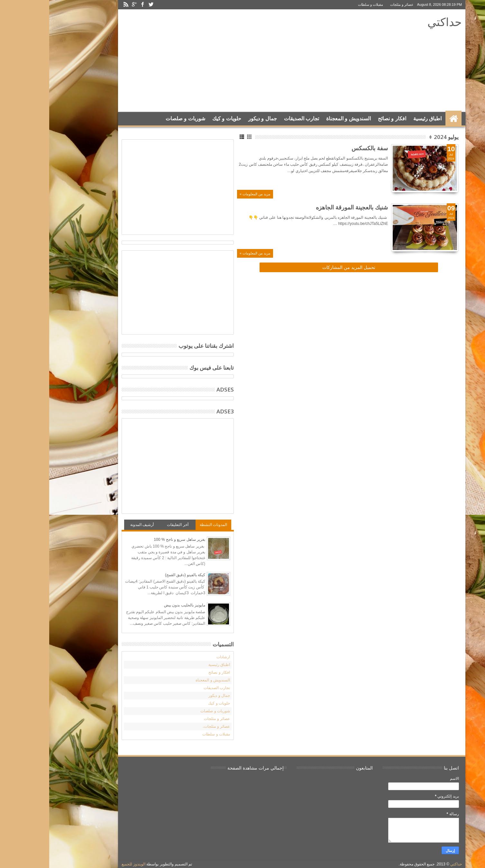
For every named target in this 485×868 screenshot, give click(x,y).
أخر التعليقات (128, 525)
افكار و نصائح (343, 119)
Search (79, 135)
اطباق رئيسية (378, 119)
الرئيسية (404, 119)
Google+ (85, 5)
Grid (201, 137)
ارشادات (174, 657)
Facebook (93, 5)
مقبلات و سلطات (321, 5)
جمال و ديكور (213, 119)
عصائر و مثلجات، (167, 726)
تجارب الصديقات (252, 119)
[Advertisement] (192, 61)
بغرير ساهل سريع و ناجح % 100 (130, 540)
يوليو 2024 (397, 137)
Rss (77, 5)
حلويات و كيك (178, 119)
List (193, 137)
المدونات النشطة (164, 525)
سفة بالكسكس (320, 148)
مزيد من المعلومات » (206, 194)
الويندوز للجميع (84, 864)
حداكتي (395, 22)
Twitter (102, 5)
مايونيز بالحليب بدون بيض (135, 605)
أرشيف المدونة (93, 525)
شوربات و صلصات (136, 119)
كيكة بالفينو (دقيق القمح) (136, 575)
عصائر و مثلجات (353, 5)
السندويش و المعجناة (299, 119)
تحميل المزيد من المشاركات (300, 267)
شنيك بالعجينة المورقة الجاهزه (303, 207)
